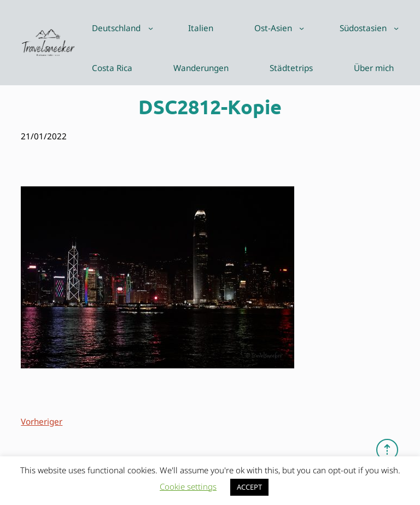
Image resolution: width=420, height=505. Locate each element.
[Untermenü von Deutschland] (151, 28)
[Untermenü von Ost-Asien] (302, 28)
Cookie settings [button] (188, 486)
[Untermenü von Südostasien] (396, 28)
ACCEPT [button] (249, 487)
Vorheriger (42, 421)
